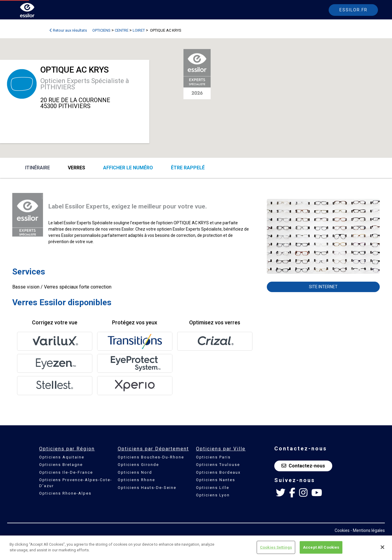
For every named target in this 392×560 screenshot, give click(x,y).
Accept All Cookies (321, 547)
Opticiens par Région (67, 449)
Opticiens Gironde (138, 465)
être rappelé (188, 168)
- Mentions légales (368, 530)
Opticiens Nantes (216, 480)
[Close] (382, 547)
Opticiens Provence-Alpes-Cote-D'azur (76, 483)
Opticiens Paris (213, 457)
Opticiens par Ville (221, 449)
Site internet (323, 287)
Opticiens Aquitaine (62, 457)
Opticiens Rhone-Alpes (65, 493)
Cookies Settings (276, 547)
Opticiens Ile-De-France (66, 472)
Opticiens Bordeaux (218, 472)
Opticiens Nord (135, 472)
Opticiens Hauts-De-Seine (147, 488)
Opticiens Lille (213, 488)
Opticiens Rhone (136, 480)
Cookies (342, 530)
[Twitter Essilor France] (281, 493)
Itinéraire (37, 168)
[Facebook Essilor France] (292, 493)
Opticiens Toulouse (218, 465)
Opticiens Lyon (213, 495)
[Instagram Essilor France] (303, 493)
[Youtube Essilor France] (317, 493)
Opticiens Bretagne (61, 465)
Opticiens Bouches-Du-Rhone (151, 457)
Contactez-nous (303, 466)
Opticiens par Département (153, 449)
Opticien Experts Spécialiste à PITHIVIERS (85, 84)
